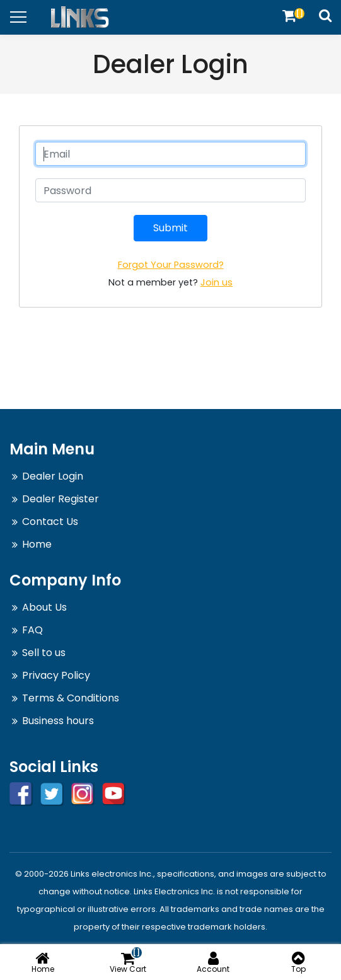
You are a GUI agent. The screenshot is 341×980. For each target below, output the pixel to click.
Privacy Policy (56, 675)
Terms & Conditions (71, 698)
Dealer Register (61, 499)
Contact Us (50, 522)
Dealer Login (53, 476)
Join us (217, 282)
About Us (44, 607)
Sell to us (44, 653)
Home (37, 544)
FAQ (32, 630)
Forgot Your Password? (171, 265)
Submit (170, 228)
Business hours (58, 721)
